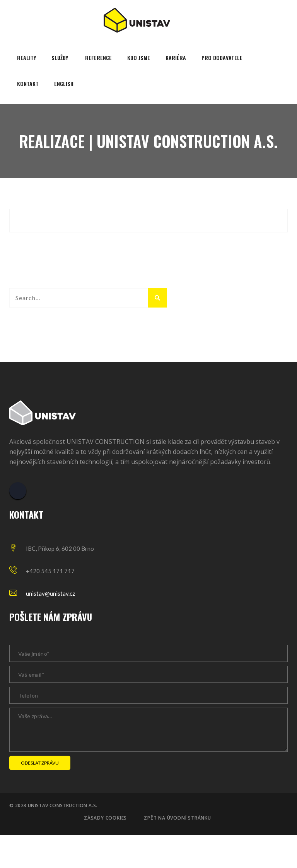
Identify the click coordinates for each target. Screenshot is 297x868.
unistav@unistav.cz (50, 593)
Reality (26, 58)
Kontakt (28, 83)
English (64, 83)
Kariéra (176, 58)
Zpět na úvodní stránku (178, 818)
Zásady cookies (105, 818)
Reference (98, 58)
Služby (60, 58)
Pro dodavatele (222, 58)
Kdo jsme (139, 58)
